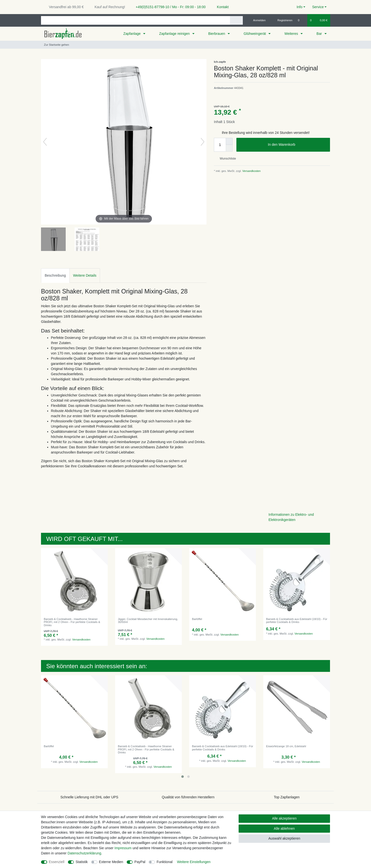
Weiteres (292, 34)
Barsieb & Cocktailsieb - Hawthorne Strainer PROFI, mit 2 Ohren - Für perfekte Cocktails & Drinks (72, 622)
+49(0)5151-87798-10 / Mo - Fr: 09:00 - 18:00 (169, 7)
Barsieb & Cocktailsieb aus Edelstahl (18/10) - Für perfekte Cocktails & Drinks (297, 620)
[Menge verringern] (229, 148)
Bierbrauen (217, 34)
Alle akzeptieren (284, 818)
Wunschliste (226, 159)
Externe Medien (111, 862)
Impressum (123, 848)
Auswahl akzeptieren (284, 838)
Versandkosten (251, 171)
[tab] (55, 276)
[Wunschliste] (301, 20)
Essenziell (57, 862)
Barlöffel (197, 619)
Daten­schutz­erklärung (84, 853)
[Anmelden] (258, 20)
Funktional (165, 862)
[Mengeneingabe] (220, 145)
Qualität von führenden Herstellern (188, 797)
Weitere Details (85, 275)
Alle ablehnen (284, 828)
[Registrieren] (282, 20)
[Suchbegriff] (135, 20)
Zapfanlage (132, 34)
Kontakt (220, 7)
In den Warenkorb (297, 145)
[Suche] (236, 20)
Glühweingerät (255, 34)
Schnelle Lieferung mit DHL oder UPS (89, 797)
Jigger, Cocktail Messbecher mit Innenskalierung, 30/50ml (148, 620)
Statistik (82, 862)
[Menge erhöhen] (229, 141)
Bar (320, 34)
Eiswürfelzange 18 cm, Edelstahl (286, 746)
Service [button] (318, 7)
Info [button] (299, 7)
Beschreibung (55, 275)
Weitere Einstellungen (194, 862)
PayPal (140, 862)
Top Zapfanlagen (287, 797)
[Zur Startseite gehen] (55, 45)
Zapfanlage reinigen (175, 34)
